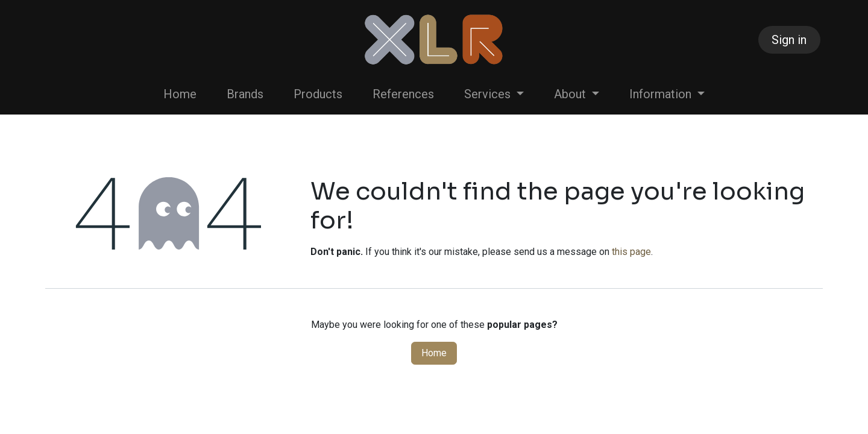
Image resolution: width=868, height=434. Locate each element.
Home (434, 353)
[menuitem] (180, 94)
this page (631, 252)
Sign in (789, 40)
